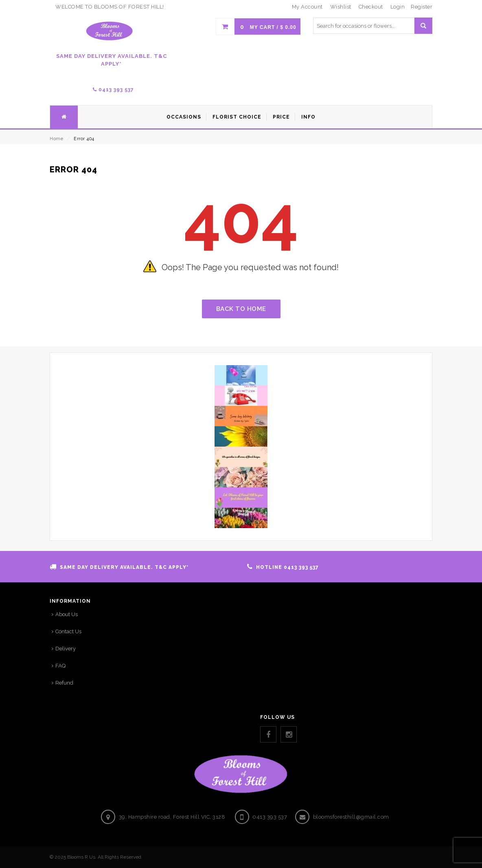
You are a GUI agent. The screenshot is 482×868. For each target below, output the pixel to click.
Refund (64, 683)
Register (422, 7)
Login (398, 7)
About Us (67, 614)
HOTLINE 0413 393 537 (287, 567)
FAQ (60, 666)
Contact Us (68, 631)
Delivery (66, 649)
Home (56, 139)
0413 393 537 (113, 90)
